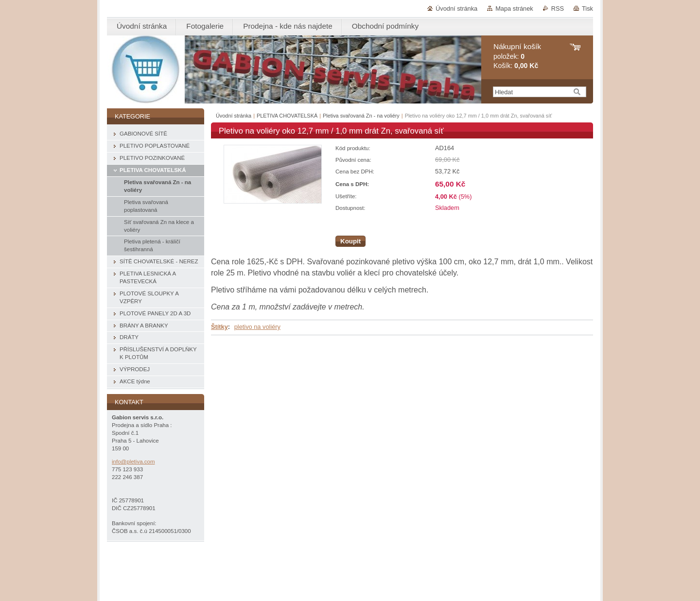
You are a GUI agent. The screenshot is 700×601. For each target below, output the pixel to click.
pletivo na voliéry (257, 327)
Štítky (219, 327)
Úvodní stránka (456, 9)
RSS (558, 9)
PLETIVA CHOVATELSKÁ (287, 116)
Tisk (587, 9)
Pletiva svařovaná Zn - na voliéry (361, 116)
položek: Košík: (517, 56)
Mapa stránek (514, 9)
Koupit (350, 241)
